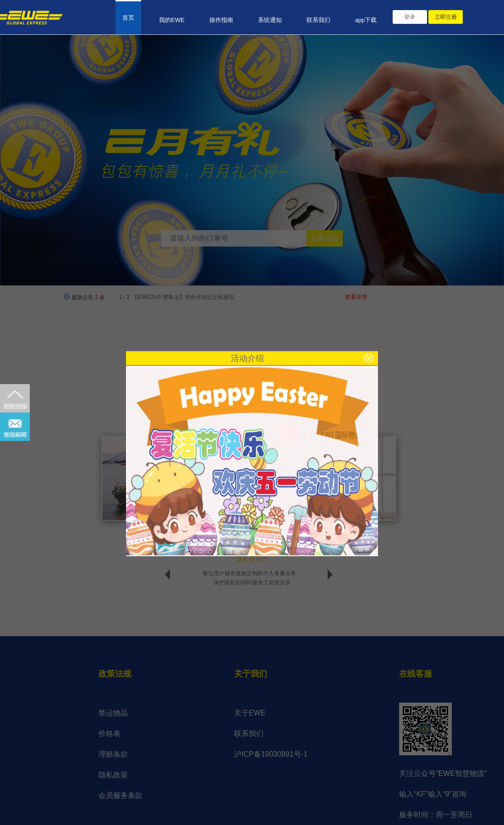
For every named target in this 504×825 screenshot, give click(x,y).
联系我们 (318, 20)
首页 (128, 18)
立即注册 (446, 17)
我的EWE (172, 20)
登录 (410, 17)
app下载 (366, 20)
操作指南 (221, 20)
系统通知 (270, 20)
